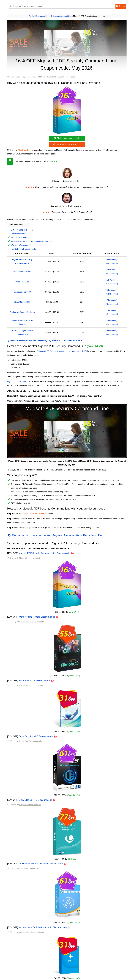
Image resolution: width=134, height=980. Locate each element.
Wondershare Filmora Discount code (37, 617)
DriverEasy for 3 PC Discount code (36, 736)
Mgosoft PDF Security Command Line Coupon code (44, 553)
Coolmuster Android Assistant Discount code (41, 864)
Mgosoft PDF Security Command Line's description (32, 241)
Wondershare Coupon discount (32, 622)
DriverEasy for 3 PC (22, 292)
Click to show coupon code (67, 138)
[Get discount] (112, 263)
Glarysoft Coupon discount (30, 805)
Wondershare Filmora (22, 272)
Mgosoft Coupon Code (17, 382)
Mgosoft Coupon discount (29, 558)
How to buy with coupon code (23, 249)
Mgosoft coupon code (66, 77)
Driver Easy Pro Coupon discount (33, 741)
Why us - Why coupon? (21, 245)
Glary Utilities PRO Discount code (35, 800)
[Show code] (112, 260)
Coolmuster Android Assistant (22, 312)
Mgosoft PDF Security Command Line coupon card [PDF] (62, 351)
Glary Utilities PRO (22, 302)
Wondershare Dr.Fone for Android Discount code (43, 927)
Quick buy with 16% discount (67, 144)
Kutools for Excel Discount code (34, 680)
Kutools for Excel (22, 282)
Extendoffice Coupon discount (31, 685)
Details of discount (19, 234)
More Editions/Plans (19, 238)
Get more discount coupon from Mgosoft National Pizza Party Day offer (55, 535)
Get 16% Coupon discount (22, 230)
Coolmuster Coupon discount (31, 868)
